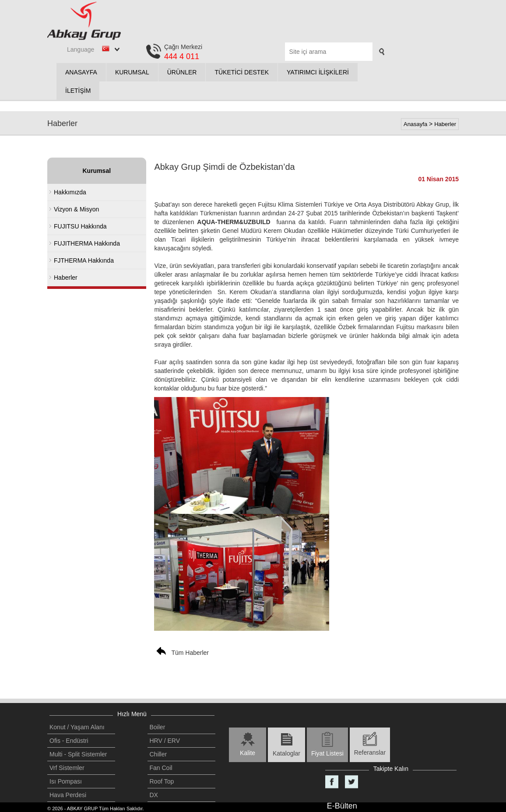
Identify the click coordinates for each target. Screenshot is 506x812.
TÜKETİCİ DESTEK (242, 72)
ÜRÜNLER (182, 72)
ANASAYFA (81, 72)
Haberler (445, 124)
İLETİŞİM (78, 91)
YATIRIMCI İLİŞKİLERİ (318, 72)
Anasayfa (415, 124)
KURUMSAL (132, 72)
